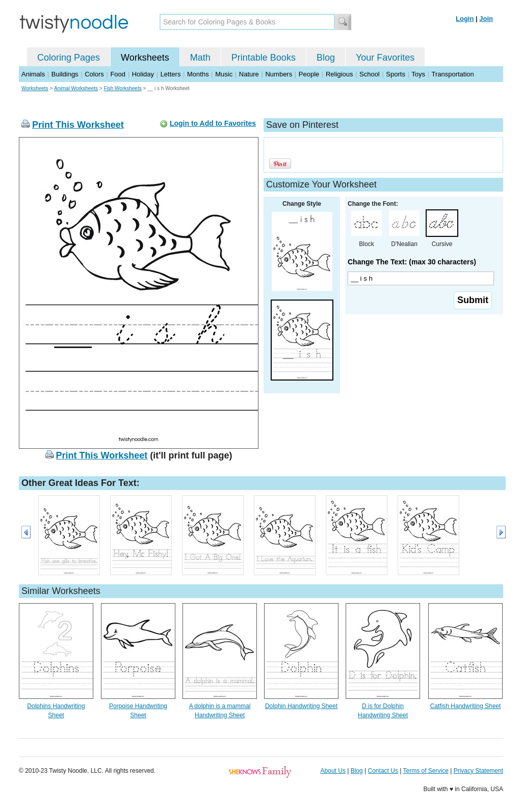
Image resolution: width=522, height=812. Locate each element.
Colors (94, 74)
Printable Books (264, 58)
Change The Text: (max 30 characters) (412, 262)
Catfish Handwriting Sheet (466, 706)
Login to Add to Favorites (213, 123)
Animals (33, 74)
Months (198, 74)
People (309, 74)
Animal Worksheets (76, 88)
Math (200, 58)
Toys (418, 74)
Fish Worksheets (122, 88)
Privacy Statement (478, 771)
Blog (326, 58)
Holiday (143, 74)
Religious (339, 74)
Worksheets (145, 58)
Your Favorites (385, 58)
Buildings (65, 74)
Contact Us (383, 771)
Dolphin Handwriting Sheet (301, 706)
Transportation (452, 74)
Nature (249, 74)
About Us (333, 771)
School (370, 74)
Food (118, 74)
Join (486, 19)
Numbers (279, 74)
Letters (171, 74)
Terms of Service (425, 771)
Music (224, 74)
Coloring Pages (69, 58)
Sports (396, 74)
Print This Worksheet (78, 125)
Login (465, 19)
